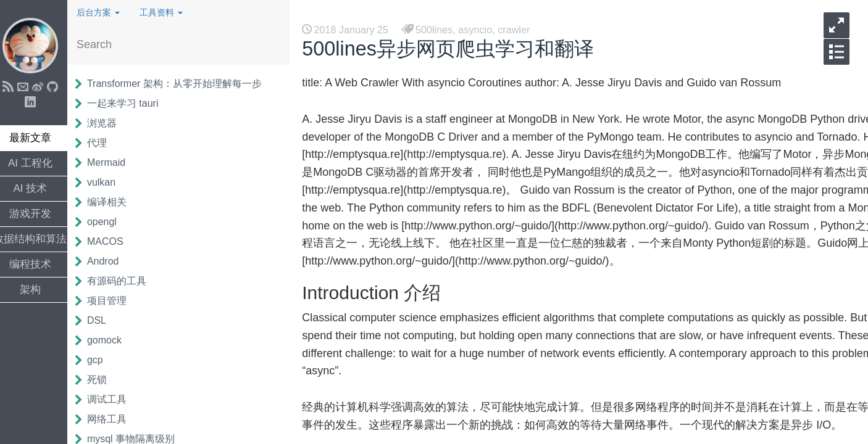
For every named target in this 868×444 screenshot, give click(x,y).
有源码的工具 (123, 281)
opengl (109, 222)
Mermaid (113, 162)
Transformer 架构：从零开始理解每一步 (181, 84)
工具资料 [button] (168, 12)
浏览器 (109, 123)
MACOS (112, 241)
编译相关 (114, 202)
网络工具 (114, 419)
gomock (111, 340)
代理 (104, 143)
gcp (102, 360)
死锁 (104, 380)
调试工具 (114, 399)
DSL (103, 320)
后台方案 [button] (105, 12)
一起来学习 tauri (130, 103)
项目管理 (114, 301)
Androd (110, 261)
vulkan (108, 182)
